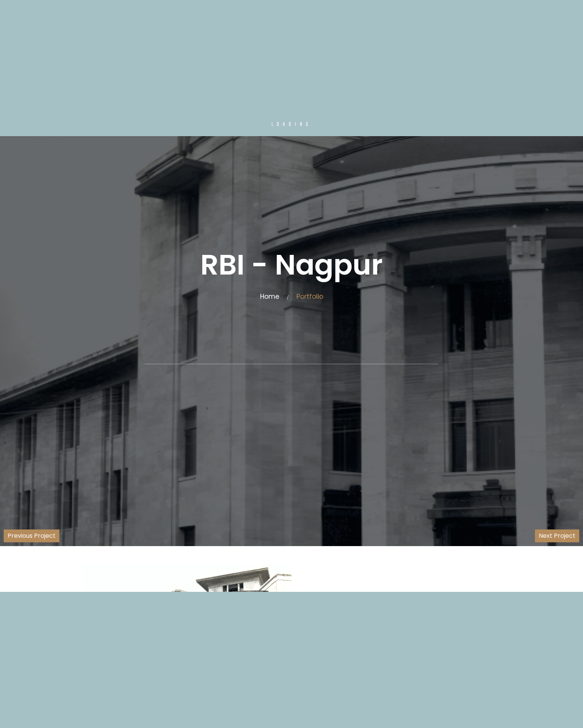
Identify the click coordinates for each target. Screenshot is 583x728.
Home (270, 296)
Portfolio (310, 296)
